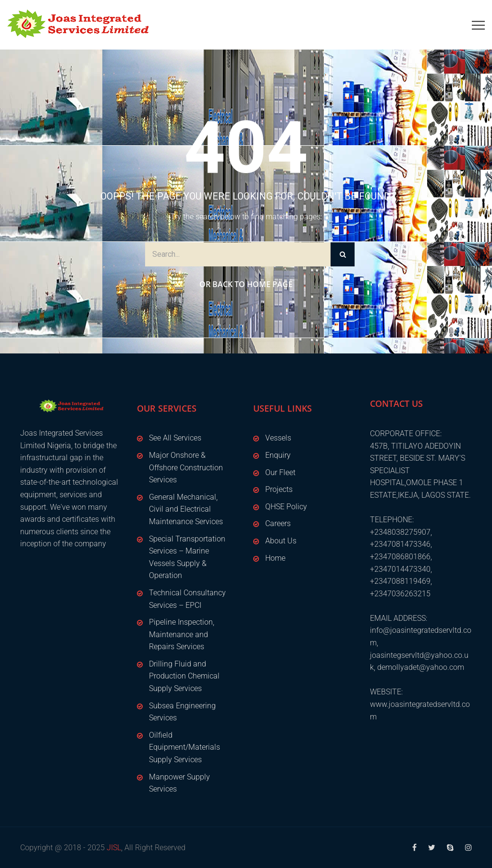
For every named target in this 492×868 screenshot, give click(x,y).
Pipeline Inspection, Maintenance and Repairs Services (182, 634)
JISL (114, 848)
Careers (278, 523)
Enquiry (278, 455)
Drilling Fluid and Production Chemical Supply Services (184, 676)
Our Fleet (280, 472)
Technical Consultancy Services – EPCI (187, 599)
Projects (279, 489)
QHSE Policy (286, 507)
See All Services (175, 438)
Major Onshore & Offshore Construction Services (186, 467)
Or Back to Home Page (246, 284)
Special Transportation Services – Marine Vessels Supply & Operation (187, 557)
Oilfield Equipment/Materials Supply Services (184, 747)
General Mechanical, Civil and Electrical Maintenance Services (186, 509)
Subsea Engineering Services (182, 712)
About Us (281, 541)
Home (275, 558)
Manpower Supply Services (179, 783)
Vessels (278, 438)
